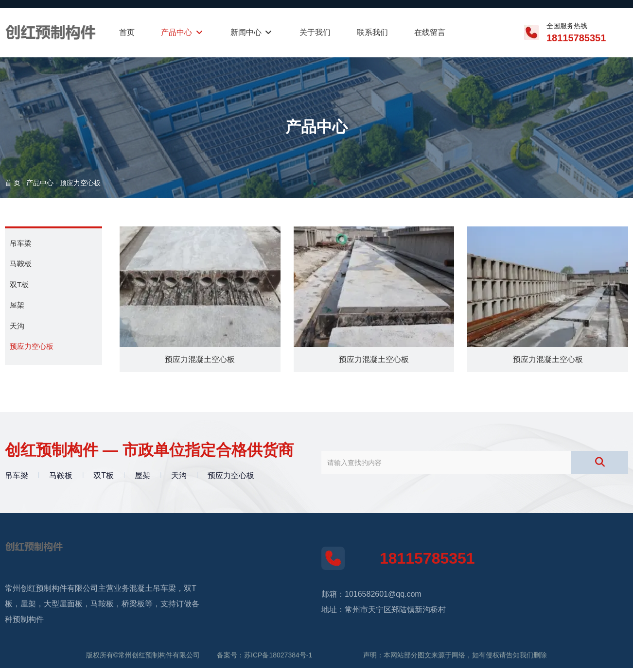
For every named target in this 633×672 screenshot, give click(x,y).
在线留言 (430, 32)
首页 (127, 32)
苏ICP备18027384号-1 (278, 659)
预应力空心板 (32, 346)
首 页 (14, 183)
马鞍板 (21, 264)
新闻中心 (252, 32)
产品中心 (182, 32)
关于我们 (315, 32)
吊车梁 (21, 243)
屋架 (17, 305)
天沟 (17, 326)
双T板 (19, 284)
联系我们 (372, 32)
